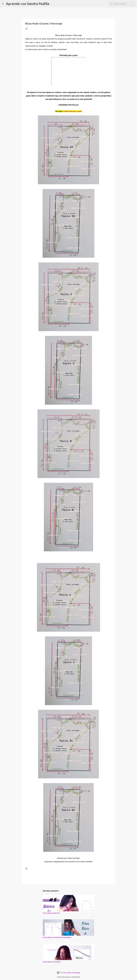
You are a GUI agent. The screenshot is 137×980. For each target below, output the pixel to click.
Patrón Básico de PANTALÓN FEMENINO (57, 937)
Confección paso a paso (72, 111)
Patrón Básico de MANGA (52, 962)
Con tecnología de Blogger (68, 973)
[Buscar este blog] (124, 4)
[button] (26, 29)
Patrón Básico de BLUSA (51, 913)
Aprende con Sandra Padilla (28, 4)
